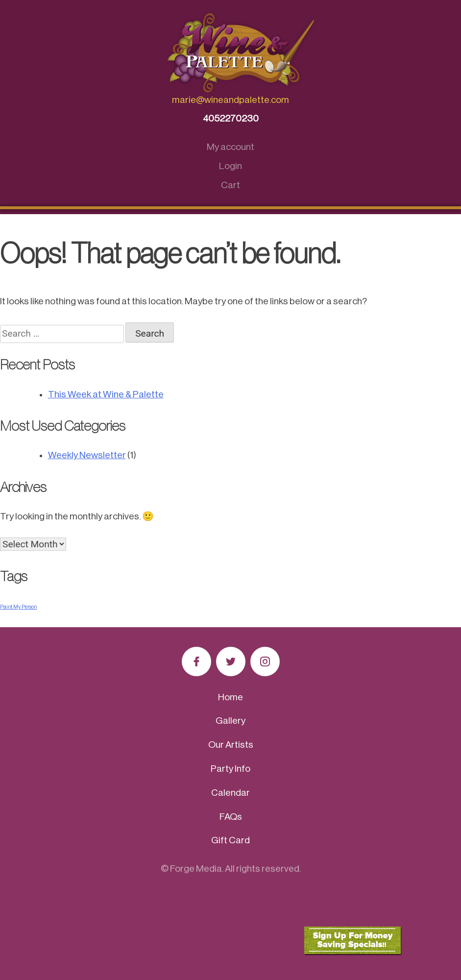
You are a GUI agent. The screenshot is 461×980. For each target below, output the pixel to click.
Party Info (230, 769)
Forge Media (196, 869)
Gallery (230, 721)
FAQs (231, 817)
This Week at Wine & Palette (106, 394)
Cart (230, 185)
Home (230, 697)
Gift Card (230, 840)
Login (230, 166)
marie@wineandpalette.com (230, 100)
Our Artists (231, 745)
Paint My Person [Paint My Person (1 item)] (18, 607)
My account (230, 147)
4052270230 (231, 118)
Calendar (230, 793)
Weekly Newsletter (87, 455)
